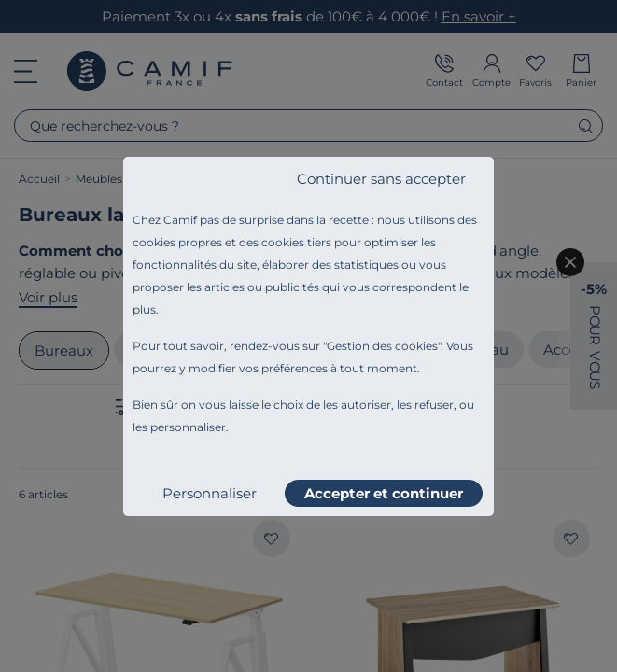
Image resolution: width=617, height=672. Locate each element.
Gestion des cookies (382, 346)
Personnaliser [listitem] (210, 493)
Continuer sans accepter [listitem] (381, 179)
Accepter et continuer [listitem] (384, 493)
